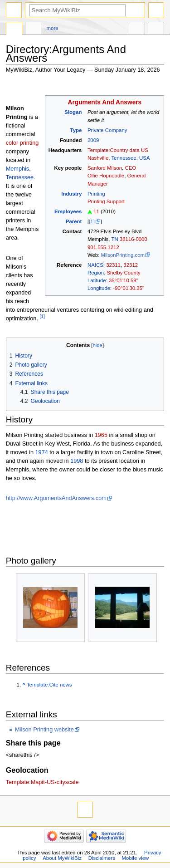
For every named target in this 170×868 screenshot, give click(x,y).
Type (76, 130)
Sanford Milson (105, 168)
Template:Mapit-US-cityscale (42, 782)
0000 (141, 239)
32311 (113, 265)
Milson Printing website (44, 730)
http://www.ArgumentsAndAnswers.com (56, 498)
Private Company (107, 130)
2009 (93, 140)
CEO (130, 168)
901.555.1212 (103, 247)
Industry (71, 194)
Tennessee (124, 158)
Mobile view (136, 858)
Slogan (73, 112)
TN (114, 239)
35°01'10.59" (124, 280)
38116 (127, 239)
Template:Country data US (118, 150)
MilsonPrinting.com (123, 255)
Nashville (98, 158)
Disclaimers (102, 858)
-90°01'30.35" (129, 288)
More (53, 28)
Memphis (17, 169)
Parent (74, 221)
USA (145, 158)
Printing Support (106, 201)
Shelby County (123, 273)
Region (96, 273)
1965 (101, 435)
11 (96, 211)
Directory (14, 29)
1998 (77, 461)
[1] (92, 221)
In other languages (137, 29)
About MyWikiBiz (62, 858)
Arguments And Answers (105, 102)
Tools (156, 29)
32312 (131, 265)
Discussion (33, 29)
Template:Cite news (49, 685)
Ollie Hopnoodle (106, 176)
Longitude (99, 288)
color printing (22, 143)
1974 (42, 452)
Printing (96, 194)
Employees (68, 211)
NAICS (95, 265)
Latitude (97, 280)
